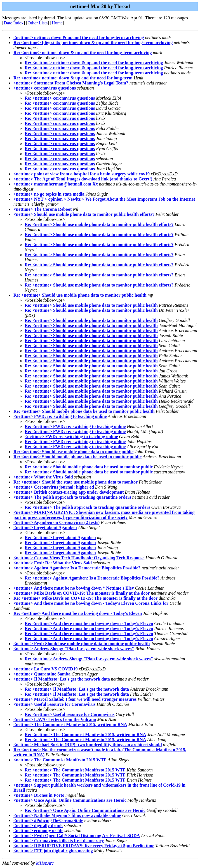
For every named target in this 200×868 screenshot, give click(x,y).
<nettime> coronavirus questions (45, 88)
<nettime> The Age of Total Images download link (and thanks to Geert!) (83, 179)
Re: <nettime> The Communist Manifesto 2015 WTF (75, 770)
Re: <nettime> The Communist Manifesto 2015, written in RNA (85, 735)
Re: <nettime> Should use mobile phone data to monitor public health (80, 295)
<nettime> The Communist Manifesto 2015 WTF (60, 760)
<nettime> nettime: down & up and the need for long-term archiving (79, 37)
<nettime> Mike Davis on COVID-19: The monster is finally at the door (82, 593)
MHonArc (45, 863)
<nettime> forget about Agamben (45, 527)
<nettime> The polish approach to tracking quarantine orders (72, 497)
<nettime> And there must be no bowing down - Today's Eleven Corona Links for (91, 603)
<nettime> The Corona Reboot (43, 209)
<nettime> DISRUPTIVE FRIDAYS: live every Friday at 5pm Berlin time (84, 846)
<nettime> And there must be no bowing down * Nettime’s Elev (74, 588)
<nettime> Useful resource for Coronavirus (54, 704)
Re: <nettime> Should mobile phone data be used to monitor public (77, 457)
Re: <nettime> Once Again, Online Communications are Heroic (85, 810)
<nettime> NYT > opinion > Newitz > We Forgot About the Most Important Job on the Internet (104, 199)
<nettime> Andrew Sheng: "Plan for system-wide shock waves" (74, 649)
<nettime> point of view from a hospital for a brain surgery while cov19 (82, 174)
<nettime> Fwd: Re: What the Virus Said (53, 563)
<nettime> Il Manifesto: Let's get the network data (62, 679)
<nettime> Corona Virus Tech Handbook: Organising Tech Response (79, 558)
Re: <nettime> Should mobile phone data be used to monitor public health (84, 411)
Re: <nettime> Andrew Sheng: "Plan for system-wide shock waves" (89, 659)
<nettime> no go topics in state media (49, 194)
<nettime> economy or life (38, 831)
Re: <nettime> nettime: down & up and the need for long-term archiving (83, 53)
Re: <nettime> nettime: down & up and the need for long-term (73, 78)
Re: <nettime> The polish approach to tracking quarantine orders (87, 507)
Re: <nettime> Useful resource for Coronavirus (70, 714)
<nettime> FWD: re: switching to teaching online (60, 416)
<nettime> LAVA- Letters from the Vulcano (55, 719)
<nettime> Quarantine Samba (42, 674)
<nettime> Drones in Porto (39, 795)
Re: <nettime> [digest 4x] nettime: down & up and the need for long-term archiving (93, 43)
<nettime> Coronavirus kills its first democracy (59, 841)
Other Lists (38, 23)
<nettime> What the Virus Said (43, 477)
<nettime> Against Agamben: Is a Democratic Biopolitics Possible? (77, 568)
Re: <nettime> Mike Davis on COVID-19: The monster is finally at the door (85, 598)
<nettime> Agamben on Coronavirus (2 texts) (57, 522)
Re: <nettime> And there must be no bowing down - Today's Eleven (78, 613)
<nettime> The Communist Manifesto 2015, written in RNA (70, 724)
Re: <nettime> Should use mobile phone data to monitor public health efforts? (99, 224)
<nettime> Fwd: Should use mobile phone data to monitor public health (82, 644)
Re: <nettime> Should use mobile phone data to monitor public (73, 452)
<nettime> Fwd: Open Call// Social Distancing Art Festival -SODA (77, 836)
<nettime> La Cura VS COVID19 (46, 669)
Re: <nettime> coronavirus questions (60, 98)
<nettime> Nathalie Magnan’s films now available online (67, 815)
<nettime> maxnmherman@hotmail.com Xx (56, 184)
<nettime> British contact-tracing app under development (69, 492)
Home (57, 23)
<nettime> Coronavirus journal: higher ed (54, 487)
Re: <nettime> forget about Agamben (60, 538)
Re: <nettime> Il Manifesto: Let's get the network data (77, 689)
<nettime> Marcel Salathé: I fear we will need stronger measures (75, 699)
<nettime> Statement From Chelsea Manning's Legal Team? (71, 83)
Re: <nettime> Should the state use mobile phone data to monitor (76, 482)
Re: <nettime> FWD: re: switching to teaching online (75, 426)
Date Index (14, 23)
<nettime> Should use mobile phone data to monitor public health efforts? (84, 214)
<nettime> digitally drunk (38, 825)
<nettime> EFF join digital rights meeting (53, 851)
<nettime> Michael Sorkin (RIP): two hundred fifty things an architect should (88, 745)
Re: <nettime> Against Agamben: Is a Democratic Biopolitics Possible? (92, 578)
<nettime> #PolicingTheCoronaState (48, 820)
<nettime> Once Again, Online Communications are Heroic (70, 800)
